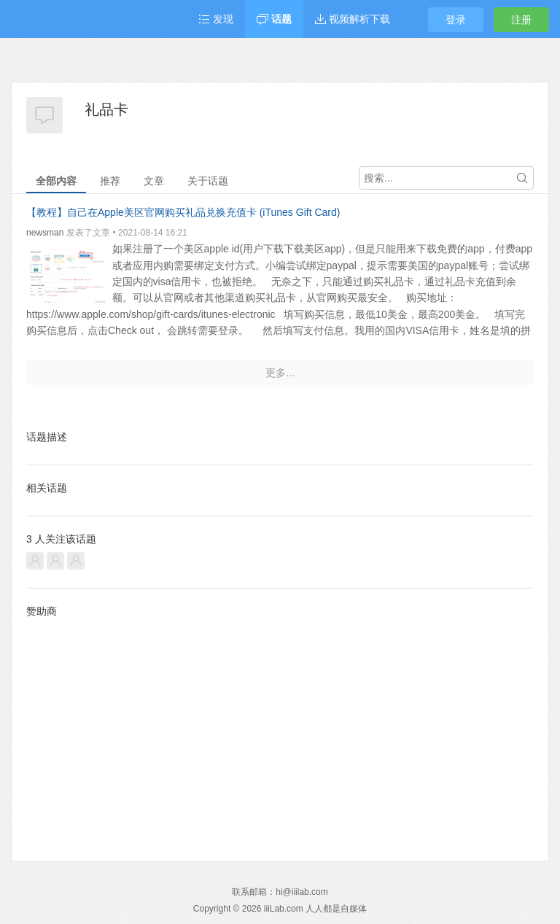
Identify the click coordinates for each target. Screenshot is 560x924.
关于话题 (208, 181)
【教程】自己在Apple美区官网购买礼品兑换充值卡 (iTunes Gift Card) (183, 212)
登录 (456, 20)
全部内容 (56, 181)
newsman (45, 233)
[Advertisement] (280, 728)
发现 (216, 19)
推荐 (110, 181)
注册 (521, 20)
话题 (274, 19)
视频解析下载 (353, 19)
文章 (154, 181)
